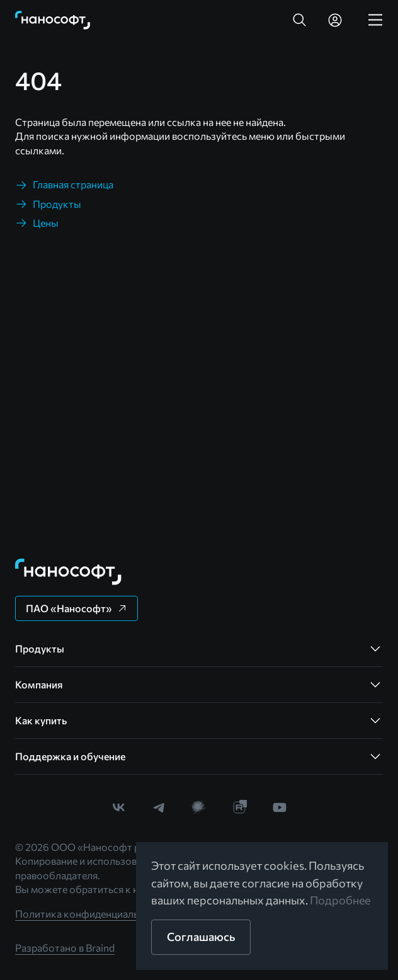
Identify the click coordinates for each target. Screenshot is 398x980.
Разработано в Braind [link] (65, 948)
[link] (53, 20)
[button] (300, 20)
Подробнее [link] (341, 900)
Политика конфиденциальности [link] (91, 914)
